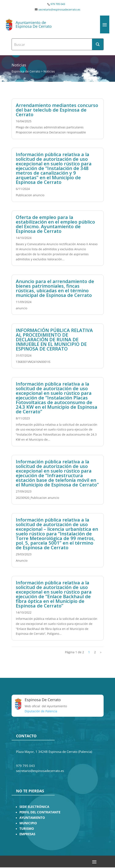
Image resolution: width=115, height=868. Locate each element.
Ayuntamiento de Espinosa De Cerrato (34, 24)
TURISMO (27, 829)
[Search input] (52, 44)
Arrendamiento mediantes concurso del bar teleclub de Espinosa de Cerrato (57, 110)
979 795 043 (58, 4)
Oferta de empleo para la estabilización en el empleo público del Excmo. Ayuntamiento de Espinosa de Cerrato (55, 224)
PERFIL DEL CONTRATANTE (40, 812)
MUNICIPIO (28, 823)
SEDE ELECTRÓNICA (34, 807)
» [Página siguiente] (101, 652)
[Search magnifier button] (98, 44)
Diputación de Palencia (41, 711)
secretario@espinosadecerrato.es (59, 10)
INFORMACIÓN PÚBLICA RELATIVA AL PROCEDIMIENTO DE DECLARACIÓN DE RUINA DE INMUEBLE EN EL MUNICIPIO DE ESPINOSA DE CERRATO (54, 339)
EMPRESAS (27, 834)
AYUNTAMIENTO (32, 818)
